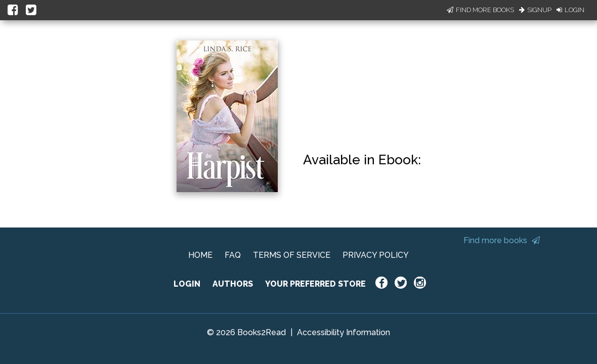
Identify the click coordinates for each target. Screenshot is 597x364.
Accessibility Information (344, 332)
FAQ (233, 255)
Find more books (502, 240)
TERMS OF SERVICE (292, 255)
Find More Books (480, 10)
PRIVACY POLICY (376, 255)
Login (570, 10)
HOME (200, 255)
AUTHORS (233, 284)
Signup (535, 10)
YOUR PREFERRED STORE (315, 284)
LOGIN (187, 284)
